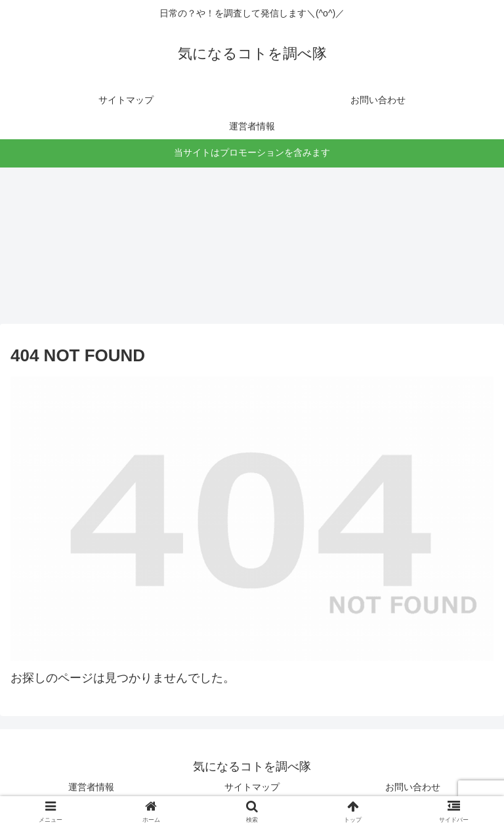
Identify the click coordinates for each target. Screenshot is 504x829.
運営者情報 (91, 787)
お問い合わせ (413, 787)
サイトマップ (252, 787)
